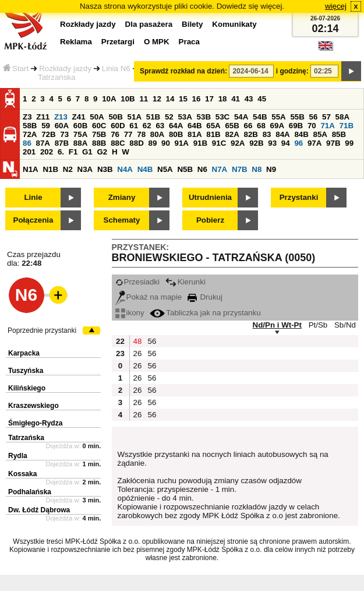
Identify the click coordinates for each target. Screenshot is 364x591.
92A (238, 143)
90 (166, 143)
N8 (257, 169)
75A (80, 134)
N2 (68, 169)
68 (261, 126)
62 (147, 126)
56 (314, 117)
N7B (240, 169)
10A (109, 99)
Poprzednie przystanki (42, 330)
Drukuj (205, 297)
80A (157, 134)
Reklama (76, 42)
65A (213, 126)
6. (61, 152)
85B (339, 134)
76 (115, 134)
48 (138, 341)
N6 (202, 169)
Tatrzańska (26, 438)
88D (136, 143)
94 (286, 143)
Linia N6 (116, 68)
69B (296, 126)
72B (48, 134)
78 (141, 134)
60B (80, 126)
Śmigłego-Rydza (35, 423)
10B (128, 99)
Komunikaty (234, 24)
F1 (73, 152)
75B (99, 134)
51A (135, 117)
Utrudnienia (210, 197)
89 (152, 143)
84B (301, 134)
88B (99, 143)
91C (219, 143)
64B (195, 126)
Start (16, 68)
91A (182, 143)
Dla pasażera (149, 24)
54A (241, 117)
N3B (105, 169)
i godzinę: (292, 71)
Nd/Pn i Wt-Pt (277, 325)
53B (204, 117)
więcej (336, 6)
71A (327, 126)
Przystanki (299, 197)
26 (138, 353)
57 (326, 117)
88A (80, 143)
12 (157, 99)
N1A (31, 169)
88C (118, 143)
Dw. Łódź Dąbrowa (39, 510)
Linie (33, 197)
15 (183, 99)
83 (267, 134)
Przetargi (118, 42)
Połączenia (33, 220)
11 (144, 99)
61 (134, 126)
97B (333, 143)
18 (223, 99)
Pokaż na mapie (149, 297)
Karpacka (24, 353)
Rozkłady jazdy (65, 68)
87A (43, 143)
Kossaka (22, 474)
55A (278, 117)
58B (30, 126)
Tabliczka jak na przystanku (205, 313)
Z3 (27, 117)
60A (62, 126)
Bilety (192, 24)
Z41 (79, 117)
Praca (189, 42)
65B (232, 126)
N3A (85, 169)
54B (260, 117)
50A (97, 117)
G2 (102, 152)
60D (118, 126)
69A (277, 126)
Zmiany (122, 197)
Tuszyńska (26, 371)
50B (115, 117)
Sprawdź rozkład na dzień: (183, 71)
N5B (185, 169)
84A (282, 134)
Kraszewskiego (33, 406)
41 (236, 99)
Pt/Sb (318, 325)
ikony (130, 313)
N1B (50, 169)
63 (160, 126)
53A (185, 117)
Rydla (18, 456)
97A (314, 143)
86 (27, 143)
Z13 (61, 117)
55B (297, 117)
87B (62, 143)
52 (169, 117)
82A (232, 134)
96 (298, 143)
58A (342, 117)
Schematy (122, 220)
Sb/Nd (345, 325)
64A (176, 126)
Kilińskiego (27, 388)
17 (209, 99)
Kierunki (185, 282)
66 (248, 126)
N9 (271, 169)
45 (262, 99)
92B (256, 143)
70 (312, 126)
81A (195, 134)
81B (213, 134)
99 (349, 143)
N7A (220, 169)
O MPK (157, 42)
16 (197, 99)
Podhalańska (30, 492)
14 (170, 99)
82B (251, 134)
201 (29, 152)
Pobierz (210, 220)
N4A (125, 169)
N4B (145, 169)
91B (200, 143)
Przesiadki (137, 282)
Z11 (43, 117)
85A (320, 134)
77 (128, 134)
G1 (87, 152)
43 (249, 99)
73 (64, 134)
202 (47, 152)
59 (46, 126)
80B (176, 134)
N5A (165, 169)
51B (153, 117)
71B (347, 126)
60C (99, 126)
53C (222, 117)
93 (272, 143)
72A (30, 134)
